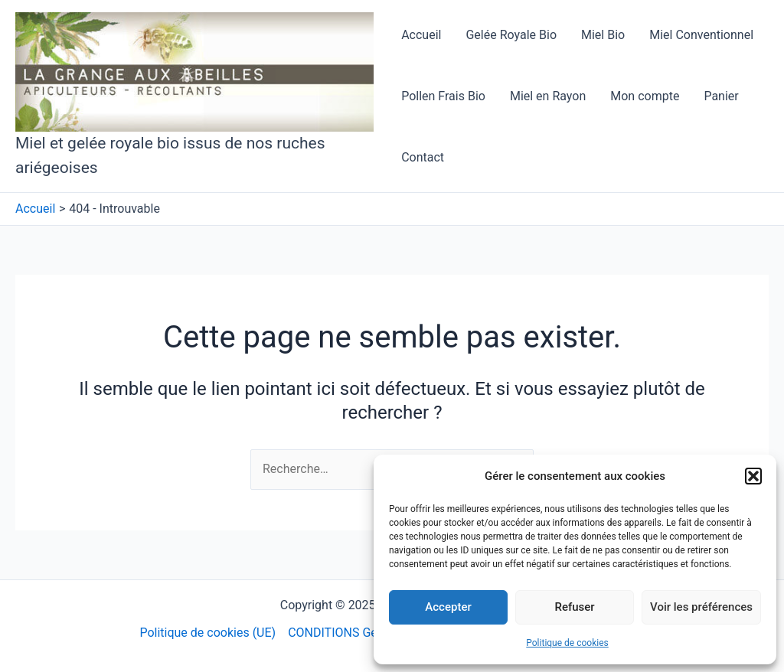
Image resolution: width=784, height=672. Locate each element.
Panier (721, 96)
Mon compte (645, 96)
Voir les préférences (701, 607)
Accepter (448, 607)
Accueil (421, 35)
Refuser (574, 607)
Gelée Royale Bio (511, 35)
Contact (423, 157)
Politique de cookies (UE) (207, 633)
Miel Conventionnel (701, 35)
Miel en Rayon (548, 96)
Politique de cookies (567, 643)
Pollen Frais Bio (443, 96)
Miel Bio (603, 35)
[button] (753, 476)
